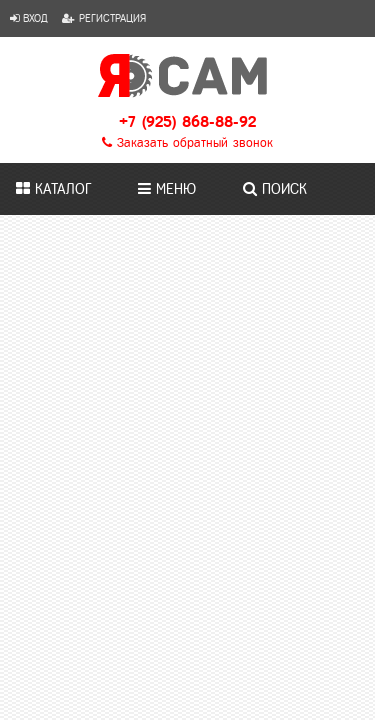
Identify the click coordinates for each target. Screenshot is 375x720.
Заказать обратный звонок (187, 143)
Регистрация (104, 18)
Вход (29, 18)
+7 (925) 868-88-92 (187, 121)
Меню (167, 189)
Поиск (275, 189)
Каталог (53, 189)
